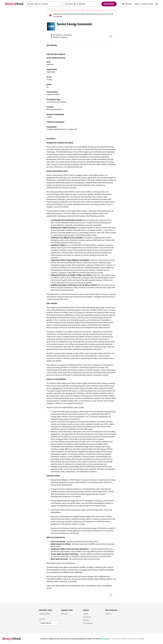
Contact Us (109, 614)
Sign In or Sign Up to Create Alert (117, 29)
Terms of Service (105, 37)
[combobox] (44, 4)
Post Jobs (127, 4)
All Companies (88, 623)
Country (42, 619)
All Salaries (87, 617)
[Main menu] (157, 4)
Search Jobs (109, 4)
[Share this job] (90, 36)
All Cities (86, 620)
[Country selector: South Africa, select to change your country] (50, 623)
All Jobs (86, 614)
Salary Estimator (45, 614)
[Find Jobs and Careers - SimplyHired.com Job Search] (14, 4)
